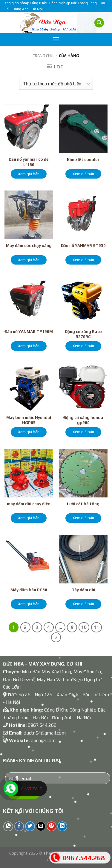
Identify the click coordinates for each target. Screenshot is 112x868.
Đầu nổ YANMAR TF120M (29, 331)
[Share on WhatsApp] (8, 826)
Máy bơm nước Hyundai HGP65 (29, 420)
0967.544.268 (42, 725)
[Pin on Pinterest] (52, 826)
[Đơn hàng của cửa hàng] (56, 84)
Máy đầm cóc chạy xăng (29, 245)
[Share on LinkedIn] (62, 826)
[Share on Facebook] (19, 826)
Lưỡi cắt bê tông (83, 504)
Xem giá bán (29, 174)
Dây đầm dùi (83, 590)
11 (96, 627)
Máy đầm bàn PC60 (29, 590)
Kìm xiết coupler (83, 159)
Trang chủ (43, 56)
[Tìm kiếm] (99, 23)
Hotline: (15, 725)
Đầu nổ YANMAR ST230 (83, 245)
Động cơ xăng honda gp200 (83, 420)
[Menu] (56, 39)
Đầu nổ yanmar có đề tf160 (29, 162)
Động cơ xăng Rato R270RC (83, 334)
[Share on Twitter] (30, 826)
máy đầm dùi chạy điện (29, 504)
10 (84, 627)
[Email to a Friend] (41, 826)
